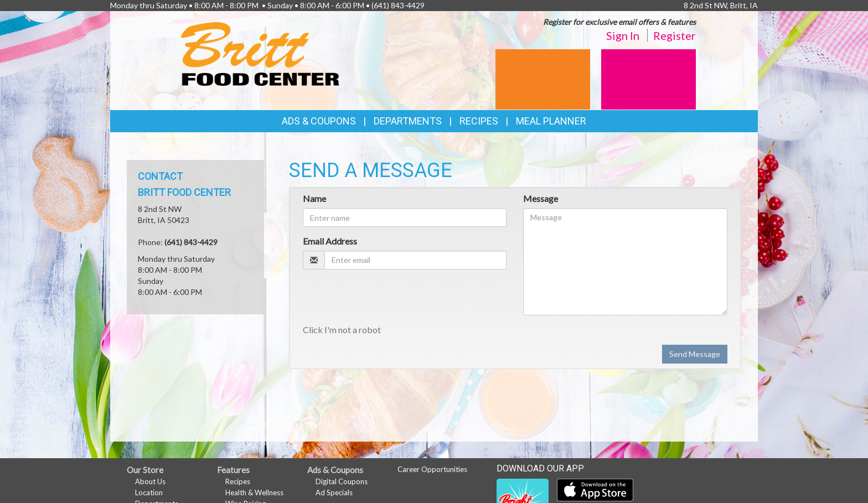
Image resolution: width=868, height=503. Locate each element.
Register (675, 35)
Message (541, 198)
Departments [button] (408, 121)
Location (149, 492)
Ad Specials (334, 492)
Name (314, 198)
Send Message (695, 354)
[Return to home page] (260, 53)
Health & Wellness (254, 492)
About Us (150, 481)
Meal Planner (551, 121)
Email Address (330, 241)
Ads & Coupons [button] (319, 121)
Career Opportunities (432, 469)
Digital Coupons (342, 481)
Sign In (623, 35)
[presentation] (387, 299)
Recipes (479, 121)
